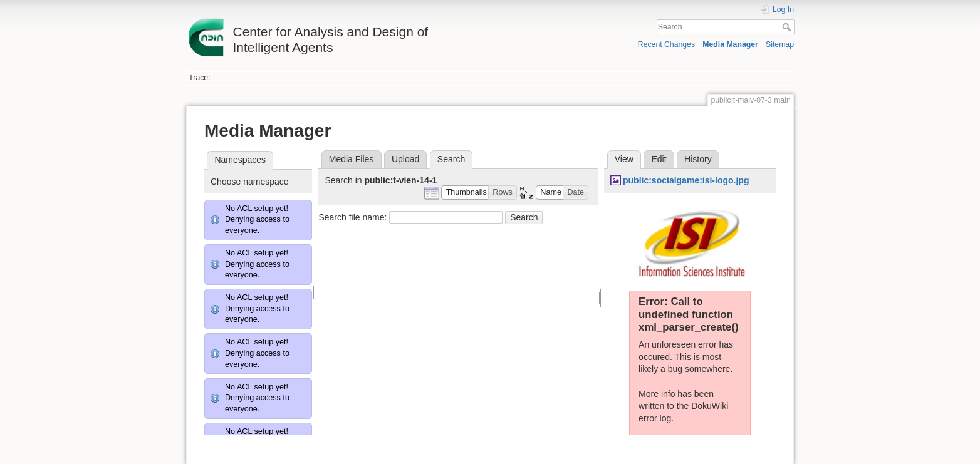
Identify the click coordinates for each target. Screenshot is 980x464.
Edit (659, 159)
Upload (405, 159)
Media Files (352, 159)
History (698, 159)
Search (788, 27)
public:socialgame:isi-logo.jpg (686, 180)
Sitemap (780, 44)
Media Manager (730, 44)
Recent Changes (666, 44)
